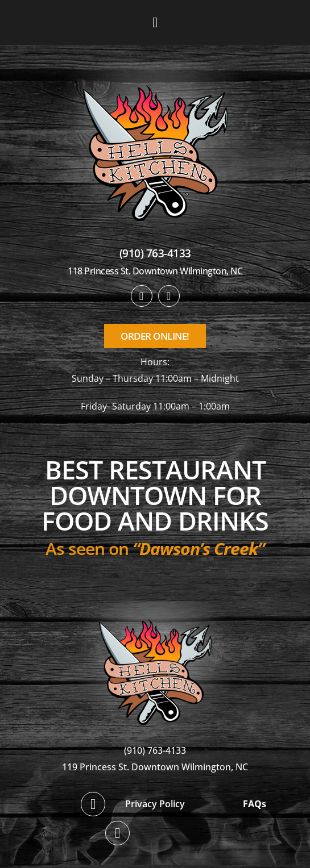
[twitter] (169, 296)
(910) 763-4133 (155, 253)
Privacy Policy (155, 804)
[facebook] (142, 296)
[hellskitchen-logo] (155, 605)
